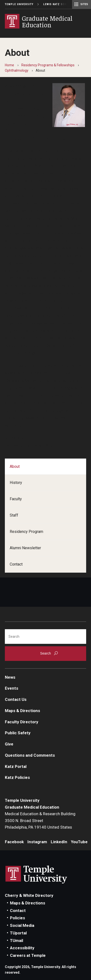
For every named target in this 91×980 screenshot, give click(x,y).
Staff (14, 515)
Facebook (14, 842)
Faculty (16, 499)
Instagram (37, 842)
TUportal (18, 933)
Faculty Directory (22, 722)
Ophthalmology (17, 70)
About (15, 466)
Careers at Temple (28, 955)
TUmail (17, 941)
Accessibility (22, 948)
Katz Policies (17, 777)
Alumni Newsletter (25, 548)
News (10, 677)
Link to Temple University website (36, 875)
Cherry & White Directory (29, 895)
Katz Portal (16, 766)
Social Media (22, 925)
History (16, 483)
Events (12, 688)
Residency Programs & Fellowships (48, 65)
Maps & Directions (22, 711)
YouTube (79, 842)
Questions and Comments (30, 755)
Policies (17, 918)
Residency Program (26, 532)
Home (9, 65)
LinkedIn (59, 842)
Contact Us (16, 699)
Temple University (19, 4)
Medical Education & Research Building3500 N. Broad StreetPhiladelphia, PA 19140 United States (40, 820)
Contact (16, 564)
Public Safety (18, 733)
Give (9, 744)
